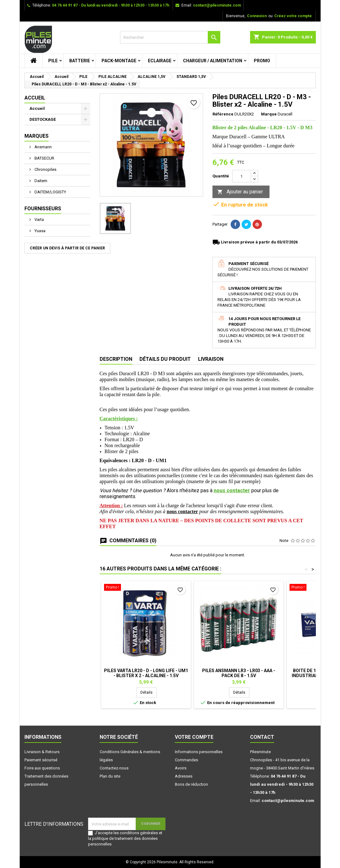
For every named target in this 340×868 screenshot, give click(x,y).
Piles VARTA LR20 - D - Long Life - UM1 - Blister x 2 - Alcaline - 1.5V (146, 673)
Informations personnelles (199, 752)
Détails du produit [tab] (165, 359)
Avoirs (181, 768)
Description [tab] (116, 359)
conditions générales (139, 833)
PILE (53, 61)
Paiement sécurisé (41, 760)
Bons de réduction (191, 784)
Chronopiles (45, 169)
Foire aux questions (42, 768)
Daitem (40, 181)
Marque (269, 114)
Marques (37, 136)
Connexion (257, 16)
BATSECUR (44, 158)
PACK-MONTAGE (119, 61)
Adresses (184, 776)
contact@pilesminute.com (217, 5)
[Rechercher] (170, 37)
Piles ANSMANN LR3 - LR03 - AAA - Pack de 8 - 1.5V (239, 673)
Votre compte (194, 737)
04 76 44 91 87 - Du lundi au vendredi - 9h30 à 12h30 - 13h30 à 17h (111, 5)
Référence (223, 114)
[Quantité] (242, 176)
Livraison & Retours (42, 752)
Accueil (35, 98)
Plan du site (110, 776)
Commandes (186, 760)
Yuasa (39, 231)
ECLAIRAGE (160, 61)
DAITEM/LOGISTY (50, 192)
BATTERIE (80, 61)
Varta (39, 220)
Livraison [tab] (211, 359)
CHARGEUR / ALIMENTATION (213, 61)
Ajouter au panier (240, 192)
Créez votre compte (293, 16)
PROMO (262, 61)
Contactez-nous (114, 768)
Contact (262, 737)
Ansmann (43, 147)
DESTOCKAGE (43, 119)
